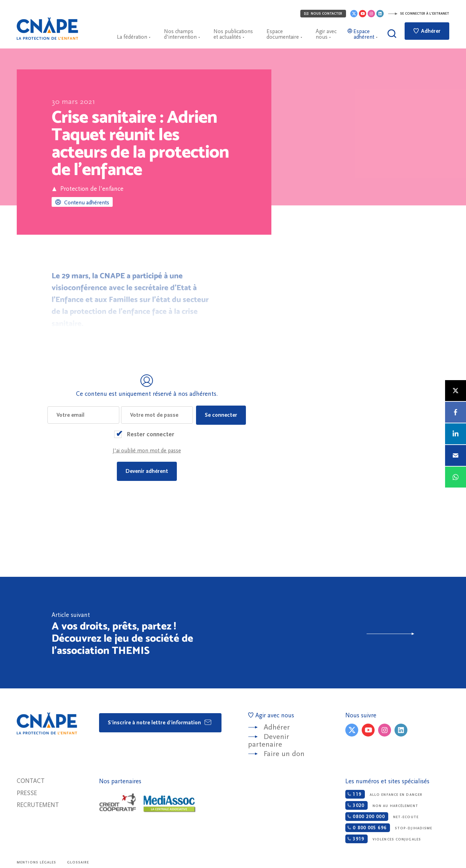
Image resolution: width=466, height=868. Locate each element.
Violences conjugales (383, 839)
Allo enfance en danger (384, 794)
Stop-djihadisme (389, 828)
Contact (31, 781)
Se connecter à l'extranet (419, 14)
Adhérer (427, 31)
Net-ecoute (382, 817)
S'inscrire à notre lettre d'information (160, 722)
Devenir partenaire (269, 741)
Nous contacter (323, 14)
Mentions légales (37, 862)
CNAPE (47, 29)
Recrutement (38, 805)
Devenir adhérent (147, 471)
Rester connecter (150, 434)
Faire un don (284, 754)
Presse (27, 793)
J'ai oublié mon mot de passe (147, 451)
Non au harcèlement (382, 805)
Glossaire (78, 862)
